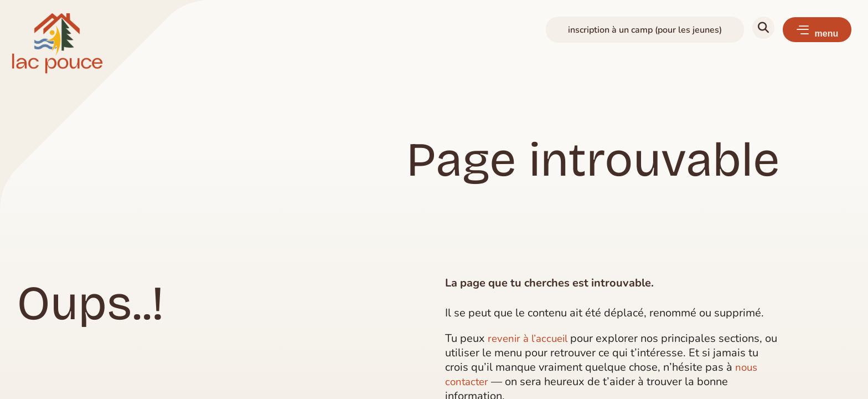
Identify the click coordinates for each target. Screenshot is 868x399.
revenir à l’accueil (531, 338)
